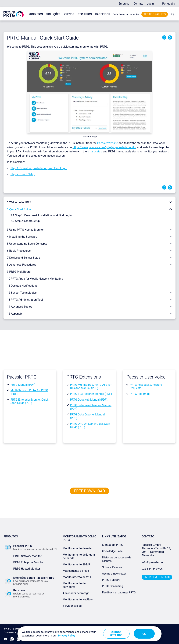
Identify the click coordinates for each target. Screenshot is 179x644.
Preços (69, 14)
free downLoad (89, 491)
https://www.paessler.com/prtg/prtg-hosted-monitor (104, 147)
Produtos (36, 14)
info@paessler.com (153, 562)
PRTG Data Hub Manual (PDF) (89, 399)
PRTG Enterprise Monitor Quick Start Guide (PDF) (29, 401)
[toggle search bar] (172, 14)
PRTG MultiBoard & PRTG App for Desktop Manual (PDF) (91, 386)
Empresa (124, 4)
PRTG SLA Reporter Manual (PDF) (91, 394)
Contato (138, 4)
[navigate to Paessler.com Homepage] (14, 14)
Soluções (53, 14)
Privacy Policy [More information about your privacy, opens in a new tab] (67, 636)
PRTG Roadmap (140, 394)
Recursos (85, 14)
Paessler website (108, 143)
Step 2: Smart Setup (23, 174)
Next (170, 37)
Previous (164, 37)
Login (150, 4)
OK (144, 634)
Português (169, 4)
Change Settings (116, 634)
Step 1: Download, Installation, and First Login (39, 168)
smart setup (95, 151)
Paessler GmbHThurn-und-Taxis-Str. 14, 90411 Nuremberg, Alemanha (156, 550)
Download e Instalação (16, 632)
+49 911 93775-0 (152, 569)
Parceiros (103, 14)
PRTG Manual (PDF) (23, 385)
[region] (89, 634)
